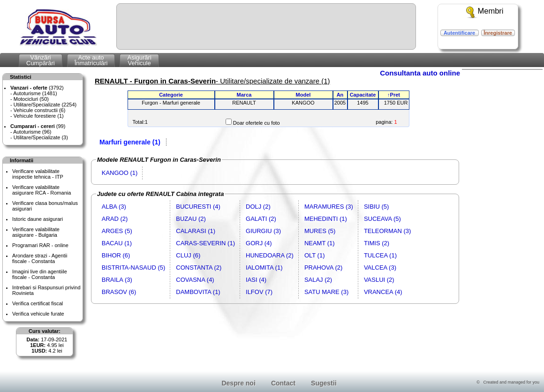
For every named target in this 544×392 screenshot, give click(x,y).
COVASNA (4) (195, 280)
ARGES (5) (117, 231)
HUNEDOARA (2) (270, 255)
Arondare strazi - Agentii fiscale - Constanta (40, 258)
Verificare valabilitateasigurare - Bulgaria (36, 232)
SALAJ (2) (318, 280)
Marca (244, 95)
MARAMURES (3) (329, 207)
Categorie (171, 95)
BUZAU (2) (191, 219)
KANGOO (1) (120, 173)
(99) (38, 126)
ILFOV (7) (259, 292)
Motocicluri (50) (31, 99)
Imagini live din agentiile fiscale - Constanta (40, 274)
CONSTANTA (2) (199, 268)
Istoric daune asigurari (38, 219)
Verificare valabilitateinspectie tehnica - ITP (38, 174)
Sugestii (324, 383)
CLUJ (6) (188, 255)
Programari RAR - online (40, 245)
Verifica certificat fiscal (38, 303)
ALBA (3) (114, 207)
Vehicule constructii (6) (40, 110)
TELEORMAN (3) (387, 231)
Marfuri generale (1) (130, 142)
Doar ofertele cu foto (257, 123)
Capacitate (363, 95)
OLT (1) (315, 255)
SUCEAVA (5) (382, 219)
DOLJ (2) (258, 207)
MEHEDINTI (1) (326, 219)
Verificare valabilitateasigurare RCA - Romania (42, 190)
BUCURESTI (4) (198, 207)
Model (303, 95)
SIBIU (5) (376, 207)
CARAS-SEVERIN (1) (205, 243)
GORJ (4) (259, 243)
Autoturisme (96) (32, 132)
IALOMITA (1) (264, 268)
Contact (283, 383)
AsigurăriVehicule (139, 60)
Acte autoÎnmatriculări (91, 60)
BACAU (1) (117, 243)
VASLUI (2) (379, 280)
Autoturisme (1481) (35, 93)
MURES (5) (320, 231)
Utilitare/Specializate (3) (41, 137)
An (340, 95)
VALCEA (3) (380, 268)
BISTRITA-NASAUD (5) (134, 268)
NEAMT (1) (320, 243)
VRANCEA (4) (383, 292)
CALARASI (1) (196, 231)
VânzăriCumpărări (41, 60)
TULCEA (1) (380, 255)
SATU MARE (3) (326, 292)
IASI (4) (256, 280)
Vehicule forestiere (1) (39, 116)
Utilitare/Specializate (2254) (45, 105)
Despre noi (238, 383)
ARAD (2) (115, 219)
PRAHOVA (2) (323, 268)
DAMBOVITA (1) (198, 292)
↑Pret (394, 95)
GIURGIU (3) (263, 231)
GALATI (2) (261, 219)
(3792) (37, 88)
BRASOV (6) (119, 292)
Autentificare (459, 33)
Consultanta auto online (420, 73)
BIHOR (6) (116, 255)
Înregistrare (498, 33)
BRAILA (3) (117, 280)
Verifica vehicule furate (38, 314)
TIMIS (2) (377, 243)
